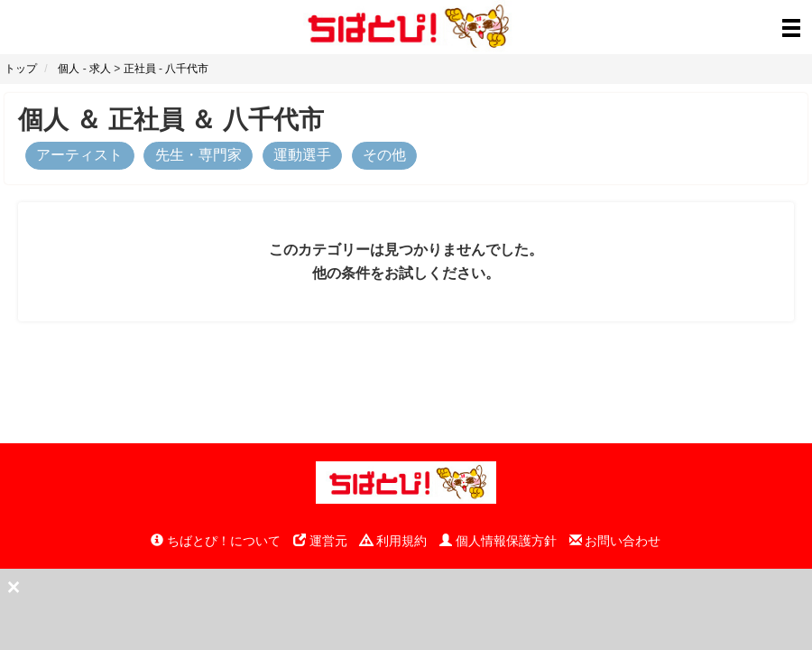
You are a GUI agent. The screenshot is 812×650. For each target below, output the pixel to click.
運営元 (320, 541)
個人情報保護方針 (498, 541)
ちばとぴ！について (216, 541)
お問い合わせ (615, 541)
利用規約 (393, 541)
